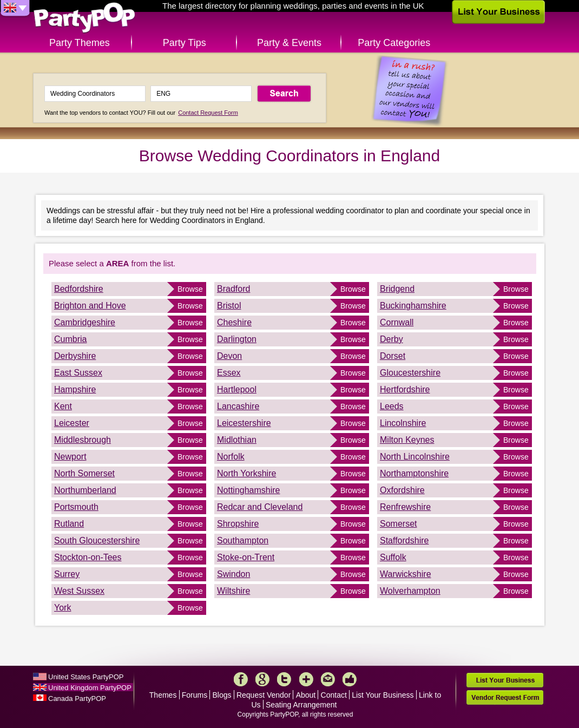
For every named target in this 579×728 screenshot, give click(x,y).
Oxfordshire (402, 490)
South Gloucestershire (97, 540)
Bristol (229, 306)
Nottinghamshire (249, 490)
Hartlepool (237, 389)
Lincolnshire (403, 423)
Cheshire (234, 322)
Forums (195, 695)
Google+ (262, 679)
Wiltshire (233, 591)
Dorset (393, 356)
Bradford (233, 289)
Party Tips (185, 43)
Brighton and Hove (90, 306)
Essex (229, 373)
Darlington (237, 339)
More (306, 679)
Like (350, 679)
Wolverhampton (410, 591)
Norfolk (231, 457)
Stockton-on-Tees (88, 557)
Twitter (284, 679)
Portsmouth (76, 507)
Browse (190, 289)
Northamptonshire (414, 473)
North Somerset (84, 473)
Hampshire (75, 389)
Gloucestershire (410, 373)
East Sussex (78, 373)
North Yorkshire (246, 473)
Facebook (241, 679)
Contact (334, 695)
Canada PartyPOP (77, 699)
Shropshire (238, 524)
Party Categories (394, 43)
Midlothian (237, 440)
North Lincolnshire (415, 457)
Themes (163, 695)
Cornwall (397, 322)
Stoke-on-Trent (246, 557)
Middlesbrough (83, 440)
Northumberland (85, 490)
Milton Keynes (407, 440)
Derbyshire (75, 356)
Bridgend (397, 289)
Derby (392, 339)
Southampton (243, 540)
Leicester (72, 423)
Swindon (233, 574)
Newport (70, 457)
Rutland (69, 524)
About (306, 695)
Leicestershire (244, 423)
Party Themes (80, 43)
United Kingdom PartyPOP (90, 688)
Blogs (222, 695)
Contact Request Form (208, 113)
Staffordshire (404, 540)
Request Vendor (264, 695)
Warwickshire (406, 574)
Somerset (398, 524)
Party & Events (289, 43)
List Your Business (383, 695)
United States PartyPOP (86, 677)
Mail (328, 679)
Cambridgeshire (85, 322)
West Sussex (79, 591)
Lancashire (238, 406)
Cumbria (70, 339)
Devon (229, 356)
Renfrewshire (405, 507)
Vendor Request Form (505, 697)
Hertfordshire (405, 389)
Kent (63, 406)
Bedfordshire (79, 289)
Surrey (67, 574)
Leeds (392, 406)
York (62, 608)
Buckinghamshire (413, 306)
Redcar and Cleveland (260, 507)
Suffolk (393, 557)
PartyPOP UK (84, 18)
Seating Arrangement (301, 705)
